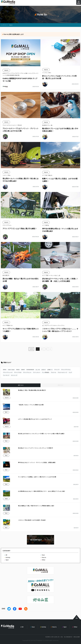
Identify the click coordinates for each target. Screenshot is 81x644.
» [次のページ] (50, 349)
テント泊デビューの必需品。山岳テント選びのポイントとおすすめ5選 (37, 477)
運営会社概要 (77, 637)
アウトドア (57, 370)
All (6, 555)
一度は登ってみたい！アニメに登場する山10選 (31, 405)
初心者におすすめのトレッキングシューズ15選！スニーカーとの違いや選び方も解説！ (42, 434)
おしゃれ (38, 370)
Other (6, 499)
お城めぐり (50, 370)
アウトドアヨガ (18, 372)
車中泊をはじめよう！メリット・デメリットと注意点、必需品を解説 (37, 462)
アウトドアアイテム (66, 370)
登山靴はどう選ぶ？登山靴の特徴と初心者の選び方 (32, 390)
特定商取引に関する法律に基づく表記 (54, 637)
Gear (6, 441)
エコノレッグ (14, 375)
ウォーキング (6, 375)
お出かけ (44, 370)
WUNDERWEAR (30, 370)
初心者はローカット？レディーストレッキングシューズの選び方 (36, 448)
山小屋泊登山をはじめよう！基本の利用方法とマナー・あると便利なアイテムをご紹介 (42, 491)
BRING (5, 370)
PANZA (18, 370)
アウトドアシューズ (8, 372)
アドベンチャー (37, 372)
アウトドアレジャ (27, 372)
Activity (8, 557)
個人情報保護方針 (68, 637)
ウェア (70, 372)
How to (7, 398)
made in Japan (11, 370)
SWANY (23, 370)
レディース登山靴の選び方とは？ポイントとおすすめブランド (35, 419)
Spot (6, 412)
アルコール (53, 372)
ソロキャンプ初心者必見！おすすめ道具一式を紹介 (32, 520)
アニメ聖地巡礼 (46, 372)
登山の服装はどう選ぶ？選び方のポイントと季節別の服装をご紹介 (36, 506)
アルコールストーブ (62, 372)
